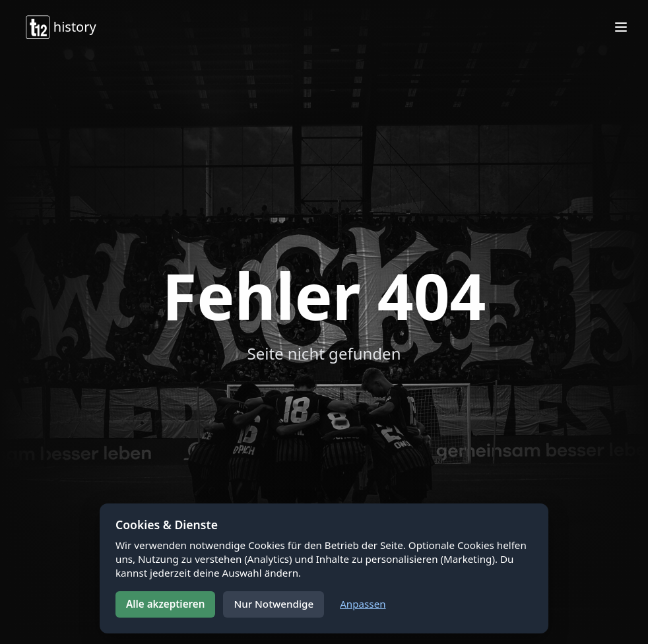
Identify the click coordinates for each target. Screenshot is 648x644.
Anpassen (363, 604)
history (60, 27)
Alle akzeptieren (165, 604)
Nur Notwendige (274, 604)
